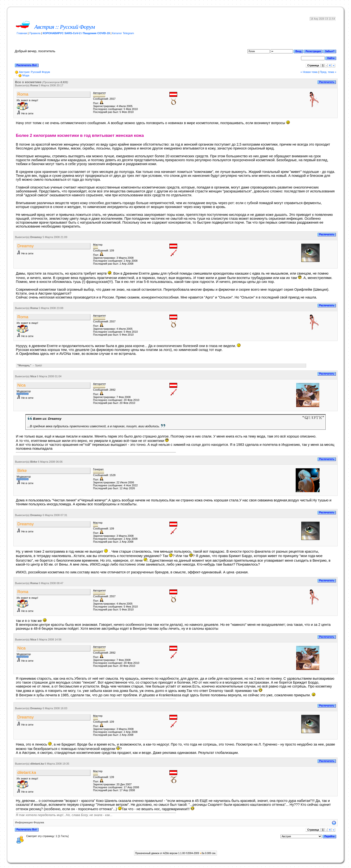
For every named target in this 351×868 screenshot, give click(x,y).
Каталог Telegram (123, 33)
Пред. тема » (328, 72)
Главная (22, 33)
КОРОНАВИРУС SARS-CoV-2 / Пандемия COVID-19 (76, 33)
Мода (26, 75)
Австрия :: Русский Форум (65, 27)
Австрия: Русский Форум (34, 72)
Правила (35, 33)
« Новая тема (309, 72)
